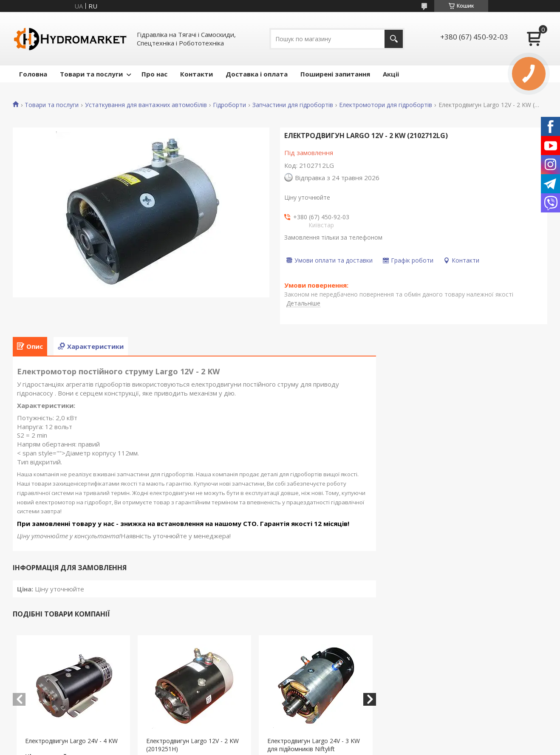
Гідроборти (229, 105)
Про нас (154, 74)
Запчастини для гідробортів (293, 105)
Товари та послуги (91, 74)
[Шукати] (394, 39)
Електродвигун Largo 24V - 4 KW (71, 741)
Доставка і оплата (257, 74)
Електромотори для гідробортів (386, 105)
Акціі (391, 74)
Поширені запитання (335, 74)
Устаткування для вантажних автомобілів (146, 105)
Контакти (197, 74)
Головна (33, 74)
